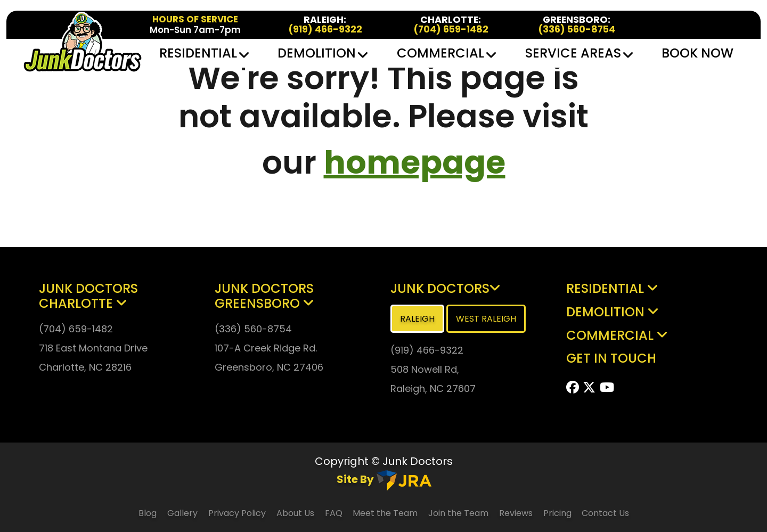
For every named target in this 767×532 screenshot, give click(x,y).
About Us (295, 513)
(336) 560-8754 (577, 30)
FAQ (335, 513)
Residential (203, 53)
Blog (148, 513)
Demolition (322, 53)
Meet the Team (385, 513)
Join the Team (458, 513)
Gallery (182, 513)
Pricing (558, 513)
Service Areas (578, 53)
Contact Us (605, 513)
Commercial (446, 53)
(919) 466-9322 (325, 30)
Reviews (516, 513)
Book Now (697, 53)
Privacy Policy (237, 513)
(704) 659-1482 (451, 30)
